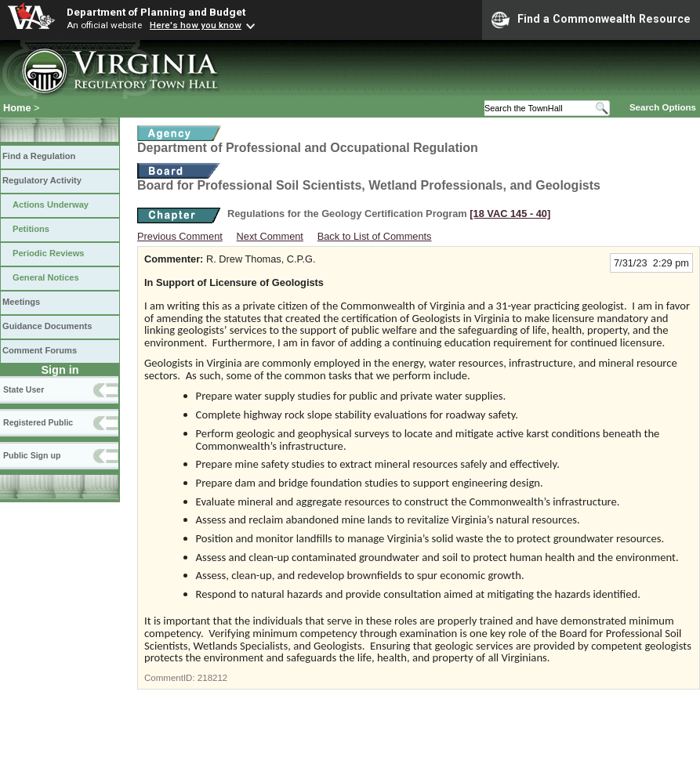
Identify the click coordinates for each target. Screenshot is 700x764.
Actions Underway (51, 205)
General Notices (46, 277)
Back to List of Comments (375, 236)
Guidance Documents (47, 326)
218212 (212, 678)
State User (24, 389)
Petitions (31, 229)
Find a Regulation (39, 156)
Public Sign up (32, 455)
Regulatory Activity (42, 180)
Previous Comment (180, 236)
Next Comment (270, 236)
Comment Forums (40, 350)
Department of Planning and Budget (156, 12)
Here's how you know (196, 25)
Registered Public (38, 422)
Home (17, 108)
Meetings (21, 302)
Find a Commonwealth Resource (591, 20)
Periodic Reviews (49, 253)
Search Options (663, 107)
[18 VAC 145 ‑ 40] (510, 214)
